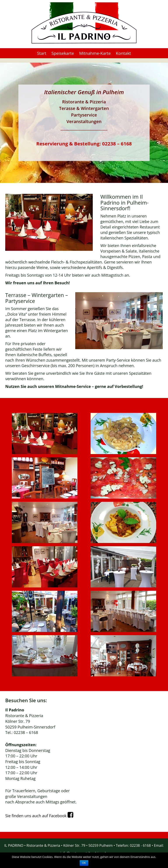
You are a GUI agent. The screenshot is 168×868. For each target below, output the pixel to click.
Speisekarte (63, 53)
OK (84, 863)
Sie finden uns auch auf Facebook (41, 816)
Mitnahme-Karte (95, 53)
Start (42, 53)
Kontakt (123, 53)
